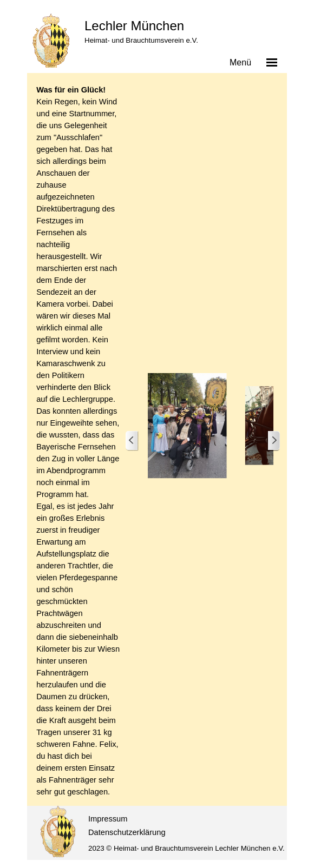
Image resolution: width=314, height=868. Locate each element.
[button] (187, 426)
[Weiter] (273, 441)
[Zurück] (132, 441)
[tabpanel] (78, 441)
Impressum (108, 819)
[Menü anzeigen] (272, 62)
